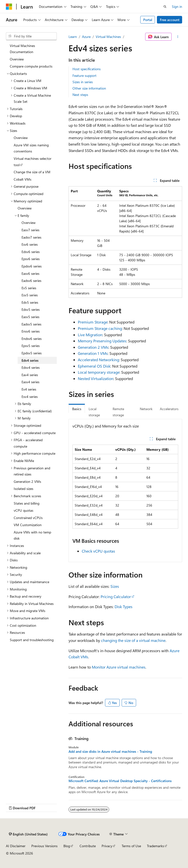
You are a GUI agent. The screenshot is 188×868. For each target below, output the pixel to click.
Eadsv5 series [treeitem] (31, 324)
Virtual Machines (108, 37)
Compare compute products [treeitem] (31, 66)
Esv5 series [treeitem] (30, 295)
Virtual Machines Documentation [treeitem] (22, 49)
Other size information (89, 88)
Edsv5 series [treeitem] (31, 309)
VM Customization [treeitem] (28, 525)
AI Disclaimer (16, 846)
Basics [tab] (77, 409)
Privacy (107, 846)
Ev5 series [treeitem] (29, 288)
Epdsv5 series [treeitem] (32, 353)
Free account (170, 20)
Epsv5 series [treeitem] (31, 346)
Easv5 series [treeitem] (30, 317)
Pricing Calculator (116, 596)
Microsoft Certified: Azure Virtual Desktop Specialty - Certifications (120, 781)
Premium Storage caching (100, 328)
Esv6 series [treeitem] (30, 244)
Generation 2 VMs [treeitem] (27, 481)
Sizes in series (83, 82)
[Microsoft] (9, 7)
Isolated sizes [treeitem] (23, 489)
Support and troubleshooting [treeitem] (32, 640)
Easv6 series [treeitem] (30, 273)
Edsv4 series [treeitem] (31, 367)
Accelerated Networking (98, 360)
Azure (86, 37)
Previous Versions (44, 846)
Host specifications (87, 69)
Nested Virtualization (96, 378)
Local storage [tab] (94, 412)
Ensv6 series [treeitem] (31, 331)
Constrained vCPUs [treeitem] (28, 518)
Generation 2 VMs (93, 347)
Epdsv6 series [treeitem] (32, 266)
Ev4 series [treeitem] (29, 389)
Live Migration (90, 335)
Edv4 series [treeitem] (30, 360)
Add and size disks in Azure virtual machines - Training (110, 752)
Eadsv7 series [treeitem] (31, 237)
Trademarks (155, 846)
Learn (73, 37)
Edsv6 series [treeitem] (31, 252)
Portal (148, 20)
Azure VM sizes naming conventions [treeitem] (31, 148)
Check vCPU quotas (98, 551)
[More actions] (178, 37)
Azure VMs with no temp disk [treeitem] (32, 535)
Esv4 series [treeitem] (30, 397)
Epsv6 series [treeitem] (31, 259)
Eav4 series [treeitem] (30, 375)
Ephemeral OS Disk (94, 366)
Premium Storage (93, 322)
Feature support (84, 75)
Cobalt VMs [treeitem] (23, 179)
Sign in (177, 6)
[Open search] (165, 7)
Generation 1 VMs (93, 353)
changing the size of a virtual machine (133, 640)
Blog (67, 846)
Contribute (88, 846)
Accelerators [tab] (169, 409)
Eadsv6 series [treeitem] (31, 281)
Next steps (80, 95)
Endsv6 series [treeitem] (32, 339)
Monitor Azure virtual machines (119, 667)
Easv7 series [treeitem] (30, 230)
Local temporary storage (99, 372)
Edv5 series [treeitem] (30, 302)
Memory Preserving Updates (102, 341)
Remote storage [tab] (118, 412)
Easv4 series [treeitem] (30, 382)
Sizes (115, 586)
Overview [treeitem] (17, 59)
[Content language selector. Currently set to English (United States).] (28, 834)
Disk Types (123, 607)
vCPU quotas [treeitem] (23, 510)
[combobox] (31, 36)
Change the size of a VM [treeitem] (32, 172)
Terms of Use (131, 846)
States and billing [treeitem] (27, 503)
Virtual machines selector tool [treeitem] (33, 162)
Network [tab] (146, 409)
